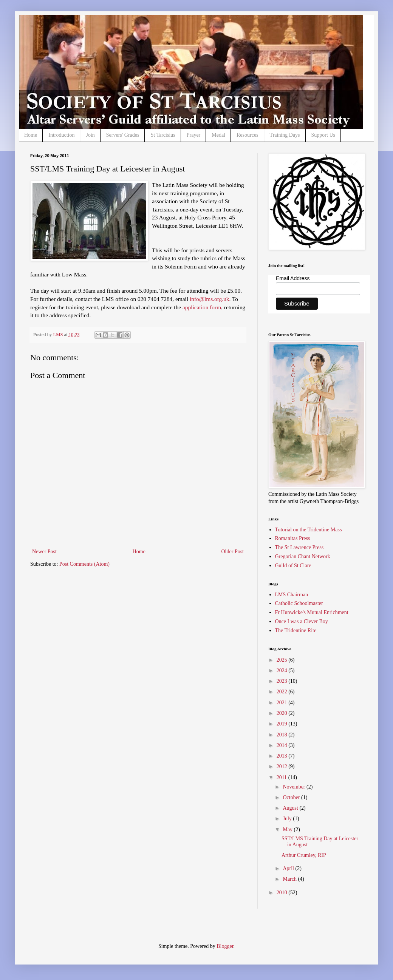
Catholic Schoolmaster (299, 603)
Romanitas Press (293, 538)
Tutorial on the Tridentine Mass (309, 530)
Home (31, 135)
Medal (218, 135)
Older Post (233, 552)
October (292, 797)
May (288, 830)
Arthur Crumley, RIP (304, 855)
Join (90, 135)
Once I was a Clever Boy (302, 621)
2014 (283, 745)
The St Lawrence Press (299, 547)
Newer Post (44, 552)
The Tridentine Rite (296, 630)
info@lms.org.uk (210, 299)
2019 (283, 724)
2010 (283, 893)
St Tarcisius (163, 135)
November (295, 787)
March (290, 879)
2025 (283, 660)
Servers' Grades (123, 135)
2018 (283, 735)
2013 (283, 756)
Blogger (225, 946)
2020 (283, 713)
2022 (283, 692)
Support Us (323, 135)
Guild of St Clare (293, 566)
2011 (282, 777)
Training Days (285, 135)
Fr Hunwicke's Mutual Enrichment (312, 612)
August (291, 808)
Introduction (61, 135)
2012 (283, 766)
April (289, 868)
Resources (248, 135)
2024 (283, 671)
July (288, 819)
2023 (283, 681)
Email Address (293, 278)
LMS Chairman (292, 595)
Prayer (194, 135)
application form (202, 307)
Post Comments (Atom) (84, 564)
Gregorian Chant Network (303, 556)
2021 (283, 703)
